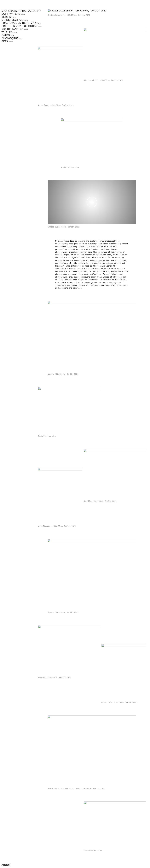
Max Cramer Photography (21, 11)
